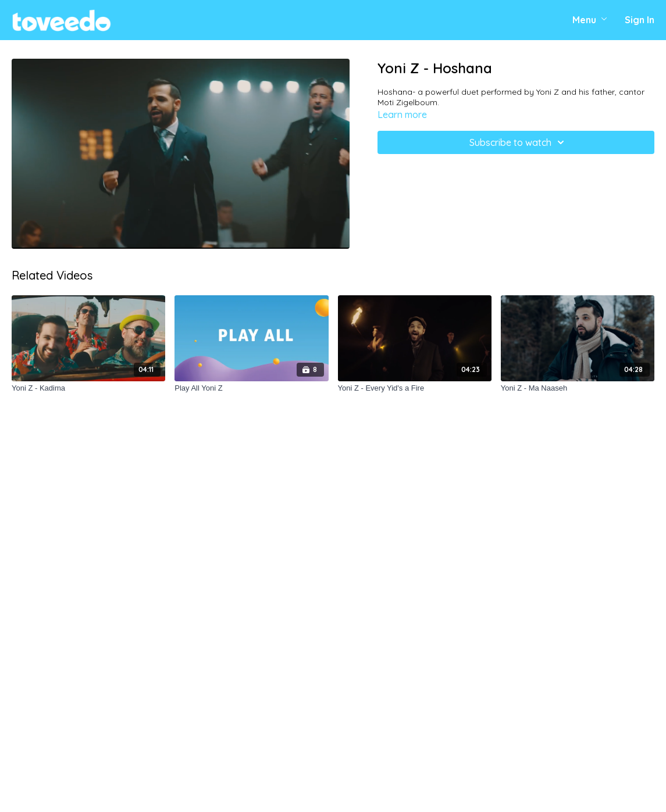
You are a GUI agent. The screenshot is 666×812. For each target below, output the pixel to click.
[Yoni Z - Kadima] (88, 388)
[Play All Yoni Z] (251, 388)
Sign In (640, 20)
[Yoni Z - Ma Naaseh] (578, 388)
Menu (590, 20)
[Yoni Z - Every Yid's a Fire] (415, 388)
